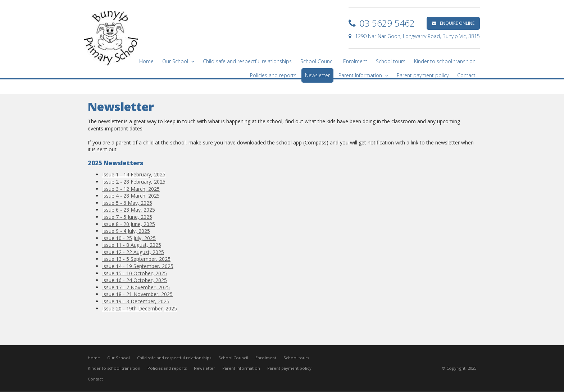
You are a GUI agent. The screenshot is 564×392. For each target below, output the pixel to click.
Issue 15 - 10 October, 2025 (135, 273)
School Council (233, 358)
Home (94, 358)
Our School (119, 358)
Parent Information (241, 368)
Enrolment (266, 358)
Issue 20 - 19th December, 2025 (140, 308)
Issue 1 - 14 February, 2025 (134, 174)
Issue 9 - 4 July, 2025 (126, 231)
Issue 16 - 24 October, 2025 (135, 280)
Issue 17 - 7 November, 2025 (136, 287)
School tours (296, 358)
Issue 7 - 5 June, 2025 (127, 217)
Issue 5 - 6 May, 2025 (127, 203)
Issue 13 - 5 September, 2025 (136, 259)
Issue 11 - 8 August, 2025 (132, 245)
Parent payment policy (289, 368)
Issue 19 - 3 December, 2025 (136, 301)
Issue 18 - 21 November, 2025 (137, 294)
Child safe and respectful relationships (174, 358)
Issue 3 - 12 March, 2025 (131, 189)
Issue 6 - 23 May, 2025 (129, 210)
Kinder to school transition (114, 368)
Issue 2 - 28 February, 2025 (134, 182)
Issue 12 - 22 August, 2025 (133, 252)
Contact (95, 379)
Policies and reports (167, 368)
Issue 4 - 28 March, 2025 (131, 196)
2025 (168, 266)
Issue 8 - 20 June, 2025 (129, 224)
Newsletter (204, 368)
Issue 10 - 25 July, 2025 (129, 238)
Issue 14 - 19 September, (132, 266)
